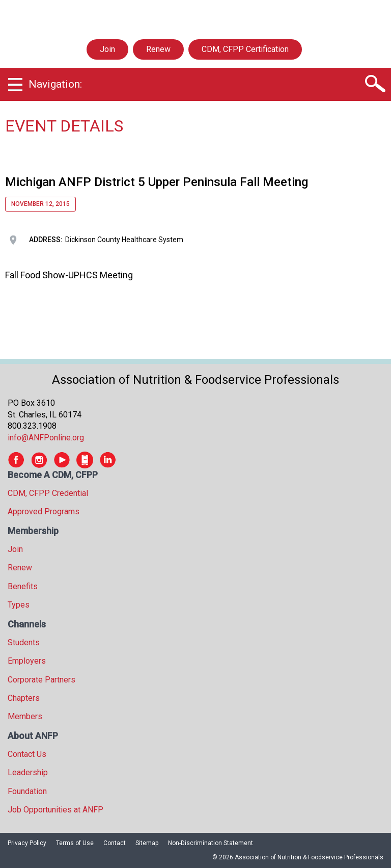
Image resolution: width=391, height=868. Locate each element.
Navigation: (55, 84)
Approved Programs (44, 511)
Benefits (23, 586)
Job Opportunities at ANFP (55, 810)
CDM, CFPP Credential (48, 493)
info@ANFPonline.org (46, 438)
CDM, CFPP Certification (245, 49)
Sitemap (147, 843)
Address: (46, 240)
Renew (158, 49)
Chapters (24, 698)
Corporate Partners (41, 680)
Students (24, 642)
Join (107, 49)
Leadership (28, 772)
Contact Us (27, 754)
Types (19, 605)
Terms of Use (75, 843)
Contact (115, 843)
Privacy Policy (27, 843)
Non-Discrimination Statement (211, 843)
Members (25, 716)
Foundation (27, 791)
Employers (27, 661)
